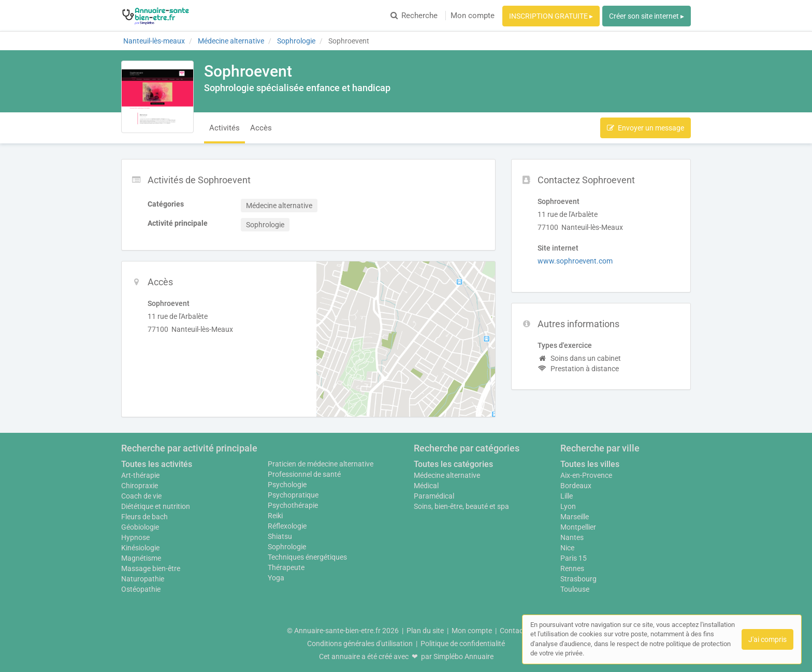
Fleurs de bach (144, 517)
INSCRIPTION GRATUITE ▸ (551, 16)
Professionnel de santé (304, 474)
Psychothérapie (293, 505)
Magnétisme (141, 558)
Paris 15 (574, 558)
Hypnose (135, 537)
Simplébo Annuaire (463, 656)
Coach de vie (141, 496)
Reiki (275, 516)
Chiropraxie (140, 486)
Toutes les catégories (453, 464)
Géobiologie (140, 527)
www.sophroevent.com (575, 261)
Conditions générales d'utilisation (360, 644)
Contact (513, 631)
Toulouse (575, 589)
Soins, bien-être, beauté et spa (461, 506)
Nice (567, 548)
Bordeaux (576, 486)
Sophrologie (287, 547)
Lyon (568, 506)
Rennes (572, 568)
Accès (261, 128)
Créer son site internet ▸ (647, 16)
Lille (567, 496)
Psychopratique (293, 495)
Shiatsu (280, 536)
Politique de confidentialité (463, 644)
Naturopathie (143, 579)
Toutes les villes (590, 464)
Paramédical (434, 496)
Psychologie (287, 485)
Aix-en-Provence (586, 475)
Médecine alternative (447, 475)
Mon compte (473, 16)
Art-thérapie (140, 475)
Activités (224, 128)
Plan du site (425, 631)
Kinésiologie (140, 548)
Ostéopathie (141, 589)
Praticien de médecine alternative (321, 464)
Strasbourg (578, 579)
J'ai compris (767, 639)
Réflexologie (287, 526)
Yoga (276, 578)
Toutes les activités (157, 464)
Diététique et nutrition (156, 506)
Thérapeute (286, 567)
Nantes (572, 537)
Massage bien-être (151, 568)
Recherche (414, 16)
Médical (426, 486)
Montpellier (578, 527)
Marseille (575, 517)
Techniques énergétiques (307, 557)
